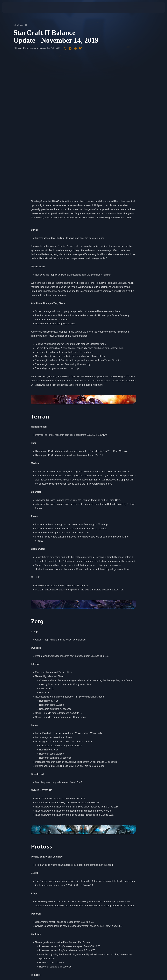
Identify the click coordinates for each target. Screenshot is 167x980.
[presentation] (11, 8)
